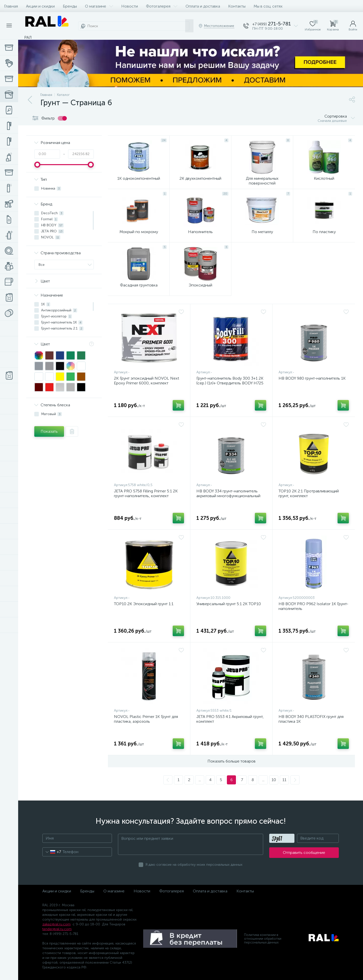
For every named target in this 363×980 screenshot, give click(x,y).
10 (274, 780)
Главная (11, 6)
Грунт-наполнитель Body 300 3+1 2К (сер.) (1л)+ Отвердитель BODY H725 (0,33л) (230, 383)
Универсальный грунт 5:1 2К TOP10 (229, 604)
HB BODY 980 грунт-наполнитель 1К (312, 378)
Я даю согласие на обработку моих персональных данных (194, 865)
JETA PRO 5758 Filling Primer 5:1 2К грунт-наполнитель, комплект (146, 493)
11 (284, 780)
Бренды (70, 6)
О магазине (99, 6)
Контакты (237, 6)
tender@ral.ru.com (57, 929)
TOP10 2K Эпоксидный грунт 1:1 (144, 604)
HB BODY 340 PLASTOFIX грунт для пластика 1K (311, 719)
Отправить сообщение (304, 852)
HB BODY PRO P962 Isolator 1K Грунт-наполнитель (313, 606)
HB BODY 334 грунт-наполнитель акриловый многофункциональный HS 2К (228, 496)
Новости (130, 6)
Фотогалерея (162, 6)
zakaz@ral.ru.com (56, 924)
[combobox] (52, 852)
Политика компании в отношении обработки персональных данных (263, 939)
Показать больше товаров (232, 761)
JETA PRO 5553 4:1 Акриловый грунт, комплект (230, 719)
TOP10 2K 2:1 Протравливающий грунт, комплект (309, 493)
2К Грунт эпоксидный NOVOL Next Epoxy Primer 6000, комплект (147, 381)
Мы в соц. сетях (268, 6)
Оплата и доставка (203, 6)
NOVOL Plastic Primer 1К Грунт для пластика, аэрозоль (146, 719)
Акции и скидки (40, 6)
